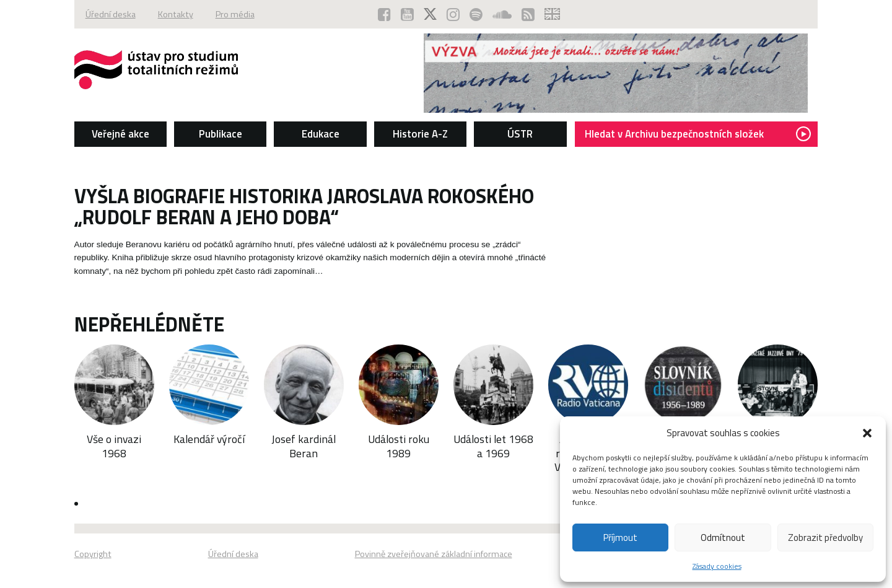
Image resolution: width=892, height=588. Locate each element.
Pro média (235, 14)
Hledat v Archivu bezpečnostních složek (698, 134)
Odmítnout (723, 538)
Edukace (321, 134)
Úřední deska (111, 14)
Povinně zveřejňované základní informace (434, 554)
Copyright (93, 554)
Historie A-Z (420, 134)
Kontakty (176, 14)
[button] (867, 433)
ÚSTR (520, 134)
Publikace (221, 134)
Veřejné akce (120, 134)
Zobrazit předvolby (825, 538)
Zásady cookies (717, 566)
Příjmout (620, 538)
